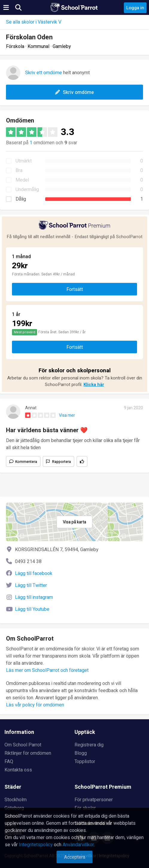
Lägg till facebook (34, 573)
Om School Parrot (23, 745)
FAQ (9, 762)
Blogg (81, 753)
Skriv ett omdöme (44, 73)
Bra (19, 170)
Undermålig (27, 190)
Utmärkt (24, 161)
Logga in (135, 8)
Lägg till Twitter (31, 585)
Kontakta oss (18, 770)
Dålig (21, 199)
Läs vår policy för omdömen (35, 705)
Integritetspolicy (36, 845)
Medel (22, 180)
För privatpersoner (94, 800)
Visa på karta (74, 522)
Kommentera (26, 462)
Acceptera (75, 857)
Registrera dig (89, 745)
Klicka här (94, 385)
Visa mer (67, 415)
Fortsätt (75, 289)
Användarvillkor (78, 845)
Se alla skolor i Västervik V (34, 22)
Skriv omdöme (74, 92)
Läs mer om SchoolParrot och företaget (47, 670)
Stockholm (16, 800)
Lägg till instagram (34, 597)
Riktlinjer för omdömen (28, 753)
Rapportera (61, 462)
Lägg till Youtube (32, 609)
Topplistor (85, 762)
